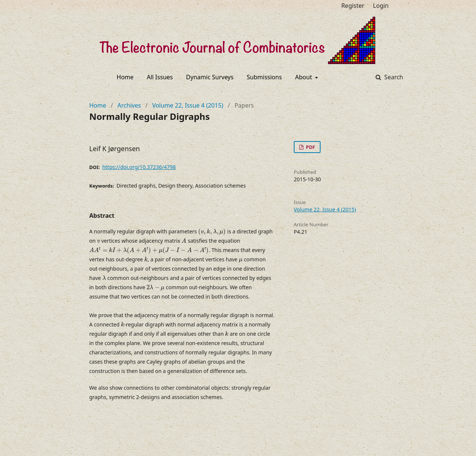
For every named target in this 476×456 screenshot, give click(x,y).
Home (125, 77)
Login (381, 6)
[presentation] (212, 232)
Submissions (264, 77)
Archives (129, 105)
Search (393, 77)
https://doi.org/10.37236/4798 (139, 167)
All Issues (160, 77)
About (305, 77)
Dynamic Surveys (210, 77)
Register (353, 6)
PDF (310, 147)
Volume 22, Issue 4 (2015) (188, 105)
